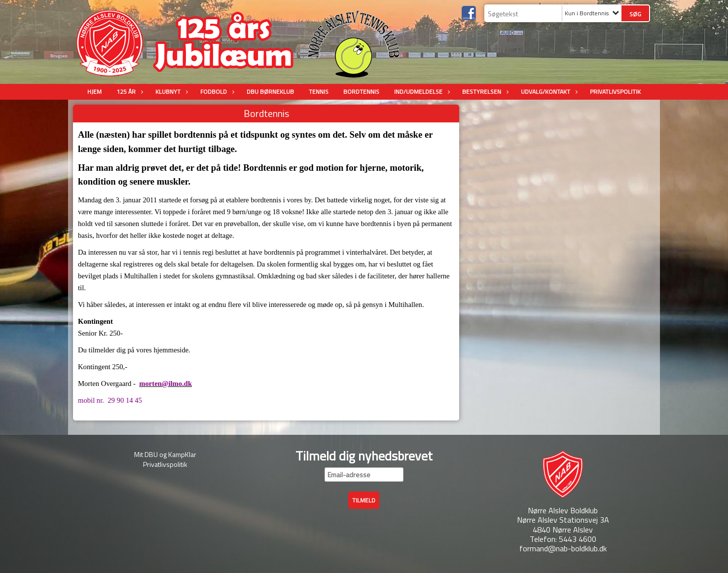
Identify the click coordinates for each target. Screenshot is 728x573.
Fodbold (216, 92)
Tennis (319, 92)
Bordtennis (361, 92)
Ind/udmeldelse (421, 92)
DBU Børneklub (270, 92)
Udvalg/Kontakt (548, 92)
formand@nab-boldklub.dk (563, 548)
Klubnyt (170, 92)
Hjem (94, 92)
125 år (128, 92)
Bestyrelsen (484, 92)
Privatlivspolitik (615, 92)
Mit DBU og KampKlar (165, 454)
